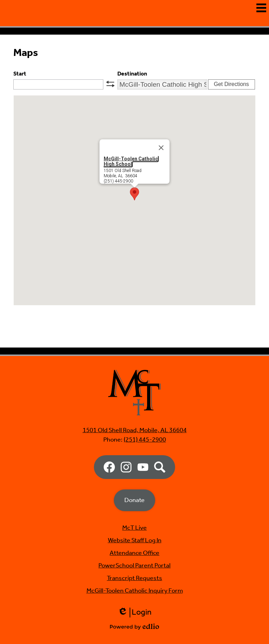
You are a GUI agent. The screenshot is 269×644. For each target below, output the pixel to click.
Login (135, 613)
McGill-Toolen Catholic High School (131, 195)
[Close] (161, 181)
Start (20, 108)
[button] (134, 227)
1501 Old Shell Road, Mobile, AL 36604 (135, 430)
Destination (132, 108)
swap (110, 117)
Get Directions (231, 118)
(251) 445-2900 (145, 440)
